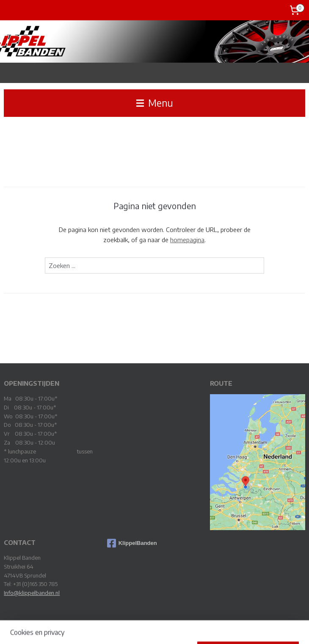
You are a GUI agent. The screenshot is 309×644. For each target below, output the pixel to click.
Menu (155, 103)
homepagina (187, 240)
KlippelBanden (132, 543)
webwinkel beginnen (172, 629)
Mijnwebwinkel (239, 629)
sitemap (130, 629)
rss (144, 629)
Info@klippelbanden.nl (32, 593)
